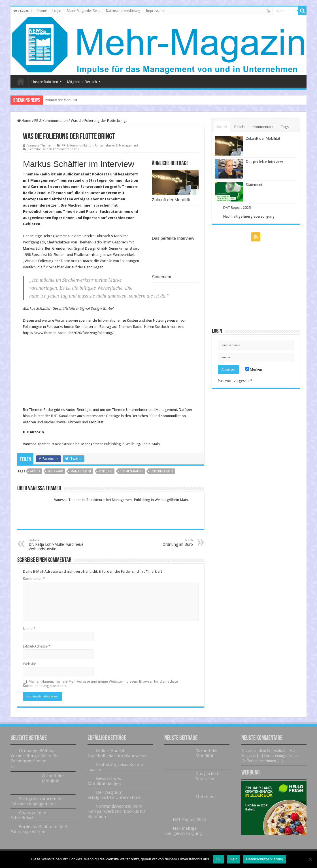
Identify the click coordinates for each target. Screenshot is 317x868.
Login (57, 11)
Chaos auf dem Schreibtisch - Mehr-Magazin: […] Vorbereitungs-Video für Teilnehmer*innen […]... (270, 756)
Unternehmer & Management (117, 146)
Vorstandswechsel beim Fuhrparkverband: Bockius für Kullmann (117, 811)
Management (81, 471)
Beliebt (240, 127)
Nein (234, 859)
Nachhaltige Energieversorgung (249, 216)
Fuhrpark (55, 471)
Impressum (155, 11)
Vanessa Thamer (40, 146)
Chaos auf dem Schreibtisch (29, 815)
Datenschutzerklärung (123, 11)
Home (42, 11)
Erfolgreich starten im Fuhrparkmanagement (37, 801)
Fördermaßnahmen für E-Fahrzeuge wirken (40, 829)
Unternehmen (162, 471)
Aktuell (222, 127)
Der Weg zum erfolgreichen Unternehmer (115, 795)
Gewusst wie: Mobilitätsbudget (104, 781)
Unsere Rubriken (45, 82)
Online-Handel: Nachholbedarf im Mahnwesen (118, 753)
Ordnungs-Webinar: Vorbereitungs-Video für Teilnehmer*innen (34, 756)
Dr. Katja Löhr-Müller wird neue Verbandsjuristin (58, 545)
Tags (285, 127)
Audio (35, 471)
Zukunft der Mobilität (61, 100)
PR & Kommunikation (51, 121)
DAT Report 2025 (237, 208)
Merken (254, 369)
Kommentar (34, 579)
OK (218, 859)
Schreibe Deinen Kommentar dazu (54, 149)
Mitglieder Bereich (82, 82)
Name (29, 629)
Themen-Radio (131, 471)
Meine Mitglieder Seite (84, 11)
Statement (161, 277)
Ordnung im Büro (164, 543)
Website (29, 664)
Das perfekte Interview (173, 238)
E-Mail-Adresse (37, 646)
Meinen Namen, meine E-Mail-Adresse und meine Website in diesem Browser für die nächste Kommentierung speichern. (100, 684)
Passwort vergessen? (235, 381)
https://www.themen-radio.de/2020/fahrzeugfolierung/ (68, 333)
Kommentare (263, 127)
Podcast (106, 471)
